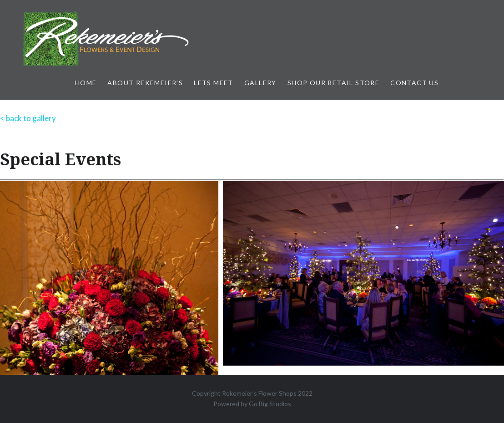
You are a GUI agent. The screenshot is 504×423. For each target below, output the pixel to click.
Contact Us (414, 83)
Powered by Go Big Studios (252, 404)
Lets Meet (214, 83)
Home (86, 83)
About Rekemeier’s (145, 83)
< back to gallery (28, 118)
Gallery (260, 83)
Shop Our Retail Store (333, 83)
